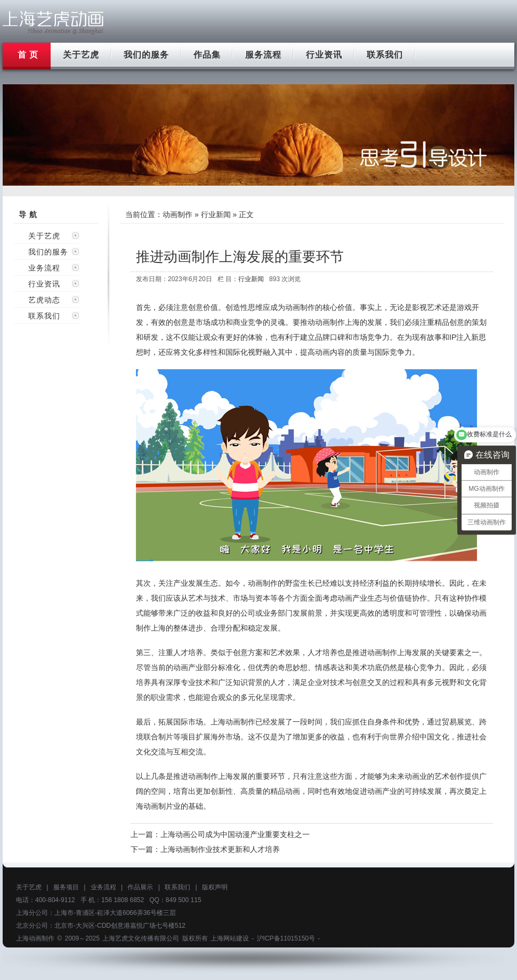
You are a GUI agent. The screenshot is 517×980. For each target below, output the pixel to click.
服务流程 (263, 55)
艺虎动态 (44, 300)
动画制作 (177, 214)
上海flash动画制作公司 (53, 23)
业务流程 (44, 268)
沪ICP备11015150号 (286, 938)
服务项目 (66, 887)
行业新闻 (216, 214)
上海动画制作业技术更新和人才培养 (220, 849)
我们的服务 (146, 55)
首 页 (28, 55)
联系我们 (385, 55)
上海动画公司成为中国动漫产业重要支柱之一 (235, 834)
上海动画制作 (35, 938)
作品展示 (140, 887)
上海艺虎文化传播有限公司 (141, 938)
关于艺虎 (81, 55)
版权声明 (215, 887)
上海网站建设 (230, 938)
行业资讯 (324, 55)
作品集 (207, 55)
